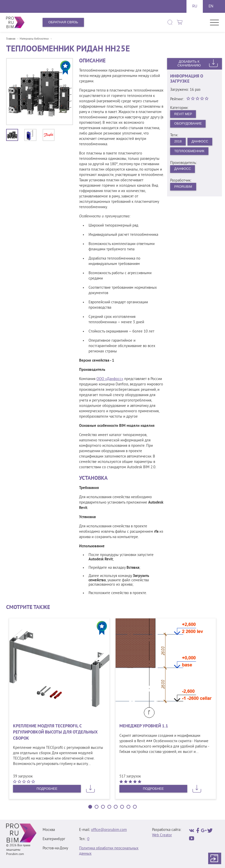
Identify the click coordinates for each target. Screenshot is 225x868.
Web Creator (162, 835)
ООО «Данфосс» (110, 379)
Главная (11, 39)
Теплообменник (189, 151)
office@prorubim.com (109, 830)
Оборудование (188, 123)
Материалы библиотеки (34, 39)
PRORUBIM (183, 187)
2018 (178, 141)
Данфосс (200, 141)
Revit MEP (183, 114)
